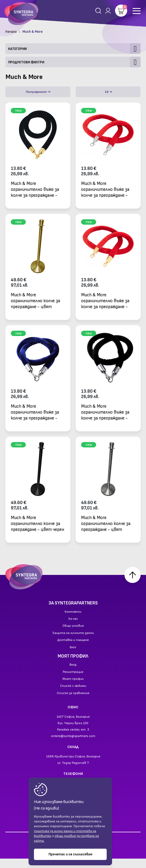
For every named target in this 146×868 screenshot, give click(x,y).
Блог (73, 657)
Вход (73, 674)
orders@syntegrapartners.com (73, 745)
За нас (73, 629)
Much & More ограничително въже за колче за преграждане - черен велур (35, 189)
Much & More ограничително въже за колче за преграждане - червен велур (105, 189)
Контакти (73, 621)
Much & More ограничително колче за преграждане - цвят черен (37, 524)
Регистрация (73, 681)
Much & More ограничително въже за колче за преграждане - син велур (35, 412)
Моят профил (73, 689)
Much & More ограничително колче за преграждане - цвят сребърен (106, 524)
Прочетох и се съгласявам (70, 854)
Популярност (38, 92)
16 (109, 92)
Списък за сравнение (73, 703)
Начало (11, 32)
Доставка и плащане (73, 650)
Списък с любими (73, 696)
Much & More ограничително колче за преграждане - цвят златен (35, 301)
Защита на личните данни (73, 643)
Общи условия (73, 636)
